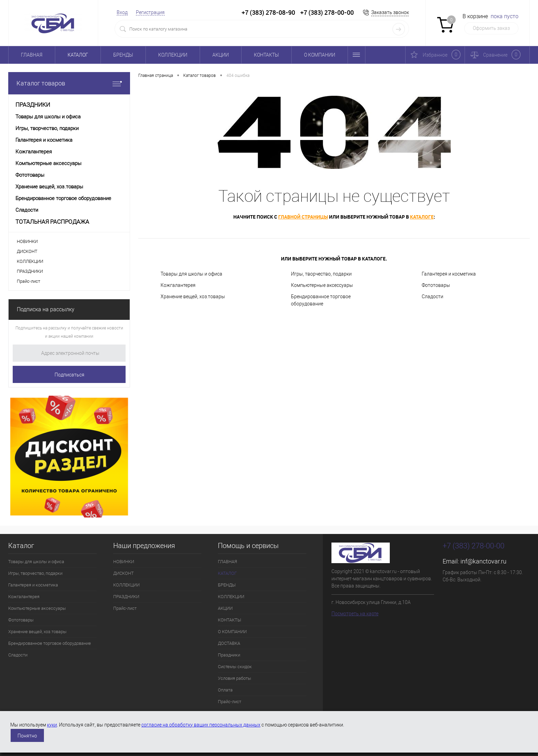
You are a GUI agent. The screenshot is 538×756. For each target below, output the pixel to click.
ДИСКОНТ (27, 251)
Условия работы (235, 678)
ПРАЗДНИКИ (30, 271)
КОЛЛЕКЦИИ (173, 55)
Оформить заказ (491, 28)
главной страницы (303, 217)
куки (52, 725)
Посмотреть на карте (355, 614)
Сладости (432, 296)
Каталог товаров (69, 83)
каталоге (422, 217)
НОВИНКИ (27, 241)
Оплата (225, 690)
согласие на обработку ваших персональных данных (201, 725)
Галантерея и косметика (449, 274)
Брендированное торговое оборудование (321, 300)
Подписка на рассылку (46, 309)
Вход (122, 12)
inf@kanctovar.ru (483, 561)
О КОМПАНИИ (320, 55)
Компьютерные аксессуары (322, 285)
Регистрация (150, 12)
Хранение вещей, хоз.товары (193, 296)
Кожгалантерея (178, 285)
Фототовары (436, 285)
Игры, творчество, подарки (321, 274)
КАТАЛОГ (78, 55)
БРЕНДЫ (123, 55)
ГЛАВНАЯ (32, 55)
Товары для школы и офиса (191, 274)
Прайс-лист (28, 281)
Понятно (27, 736)
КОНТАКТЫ (266, 55)
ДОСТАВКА (229, 643)
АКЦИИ (221, 55)
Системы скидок (235, 667)
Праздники (229, 655)
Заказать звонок (390, 12)
